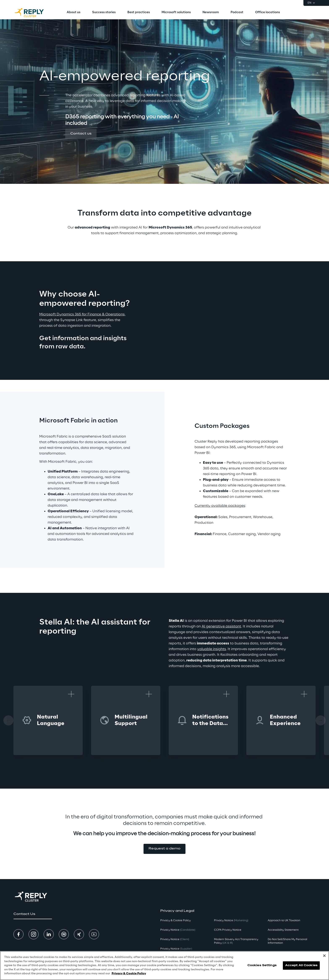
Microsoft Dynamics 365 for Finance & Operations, (82, 314)
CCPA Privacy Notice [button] (228, 930)
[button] (81, 134)
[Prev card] (8, 720)
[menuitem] (74, 13)
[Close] (324, 956)
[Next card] (321, 720)
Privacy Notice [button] (178, 930)
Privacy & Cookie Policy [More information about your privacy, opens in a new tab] (129, 974)
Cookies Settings (262, 965)
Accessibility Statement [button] (283, 930)
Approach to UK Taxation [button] (284, 921)
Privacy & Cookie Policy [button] (176, 921)
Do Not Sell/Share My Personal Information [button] (287, 941)
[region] (164, 966)
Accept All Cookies (301, 965)
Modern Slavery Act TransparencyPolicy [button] (236, 941)
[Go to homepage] (33, 13)
